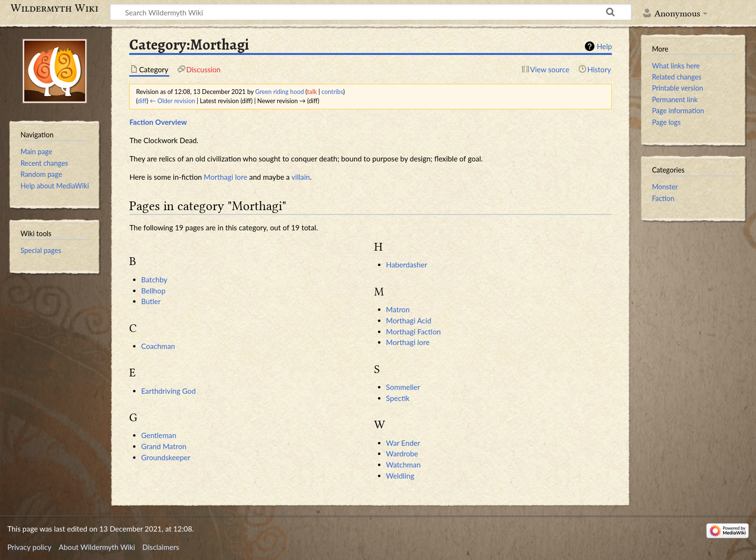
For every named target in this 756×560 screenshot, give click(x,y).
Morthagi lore (226, 177)
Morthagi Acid (409, 320)
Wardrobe (402, 453)
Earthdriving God (169, 391)
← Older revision (173, 101)
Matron (398, 309)
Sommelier (403, 387)
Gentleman (159, 435)
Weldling (400, 476)
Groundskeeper (166, 457)
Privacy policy (29, 547)
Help (604, 46)
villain (300, 177)
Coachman (158, 346)
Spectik (398, 398)
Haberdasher (407, 265)
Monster (665, 187)
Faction (663, 198)
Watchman (404, 465)
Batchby (154, 280)
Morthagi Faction (414, 332)
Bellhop (154, 291)
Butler (151, 301)
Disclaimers (161, 547)
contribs (332, 92)
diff (142, 101)
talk (312, 92)
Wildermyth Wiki (54, 8)
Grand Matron (164, 446)
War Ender (403, 443)
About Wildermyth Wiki (97, 547)
